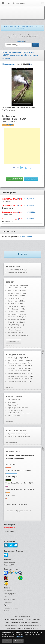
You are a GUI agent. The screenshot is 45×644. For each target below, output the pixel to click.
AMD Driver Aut (13, 314)
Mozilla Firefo (12, 327)
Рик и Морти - (13, 333)
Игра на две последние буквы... (19, 408)
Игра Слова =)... (13, 405)
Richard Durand (13, 293)
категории (20, 41)
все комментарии (11, 442)
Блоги (6, 597)
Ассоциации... (13, 402)
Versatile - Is (12, 304)
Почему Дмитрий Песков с (17, 374)
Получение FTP (9, 565)
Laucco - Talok (13, 306)
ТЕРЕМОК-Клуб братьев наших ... (20, 413)
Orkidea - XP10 (13, 312)
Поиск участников (10, 599)
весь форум (9, 421)
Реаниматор (8, 591)
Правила (7, 611)
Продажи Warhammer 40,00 (18, 376)
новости (21, 355)
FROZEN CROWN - (15, 288)
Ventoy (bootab (13, 285)
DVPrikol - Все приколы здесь (17, 270)
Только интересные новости (17, 272)
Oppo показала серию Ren (17, 379)
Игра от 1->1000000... (15, 415)
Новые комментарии (16, 431)
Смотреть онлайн (31, 179)
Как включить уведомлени (17, 366)
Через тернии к (13, 290)
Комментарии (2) (12, 511)
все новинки (10, 345)
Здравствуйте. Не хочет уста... (19, 434)
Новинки (10, 282)
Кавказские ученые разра (17, 363)
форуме (19, 397)
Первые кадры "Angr (15, 358)
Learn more (19, 637)
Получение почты (9, 562)
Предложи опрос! (24, 511)
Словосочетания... (14, 400)
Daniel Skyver (13, 301)
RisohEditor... (12, 319)
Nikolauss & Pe (13, 296)
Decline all (18, 641)
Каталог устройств (10, 594)
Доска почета (8, 602)
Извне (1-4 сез (13, 322)
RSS (27, 41)
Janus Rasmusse (14, 335)
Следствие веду (13, 325)
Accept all (7, 641)
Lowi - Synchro (13, 298)
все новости (10, 387)
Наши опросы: (13, 452)
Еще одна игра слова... (16, 410)
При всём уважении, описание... (19, 436)
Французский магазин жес (17, 381)
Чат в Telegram (8, 125)
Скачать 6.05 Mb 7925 (15, 179)
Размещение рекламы (11, 608)
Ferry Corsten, (13, 309)
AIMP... (10, 330)
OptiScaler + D (13, 317)
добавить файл (13, 341)
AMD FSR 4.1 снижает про (17, 360)
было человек (26, 237)
